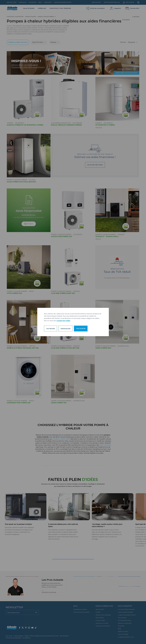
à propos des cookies (63, 321)
